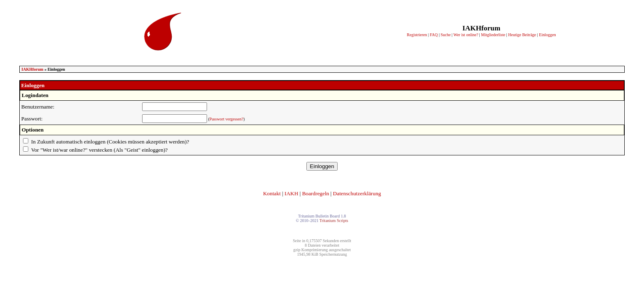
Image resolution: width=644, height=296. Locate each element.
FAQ (434, 35)
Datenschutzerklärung (357, 193)
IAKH (291, 193)
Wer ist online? (466, 35)
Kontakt (272, 193)
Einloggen (547, 35)
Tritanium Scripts (334, 221)
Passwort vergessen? (226, 119)
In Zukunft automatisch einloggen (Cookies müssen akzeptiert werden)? (110, 142)
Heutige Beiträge (522, 35)
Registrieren (417, 35)
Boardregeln (315, 193)
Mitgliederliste (493, 35)
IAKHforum (32, 69)
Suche (446, 35)
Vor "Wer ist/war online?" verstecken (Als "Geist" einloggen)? (99, 150)
